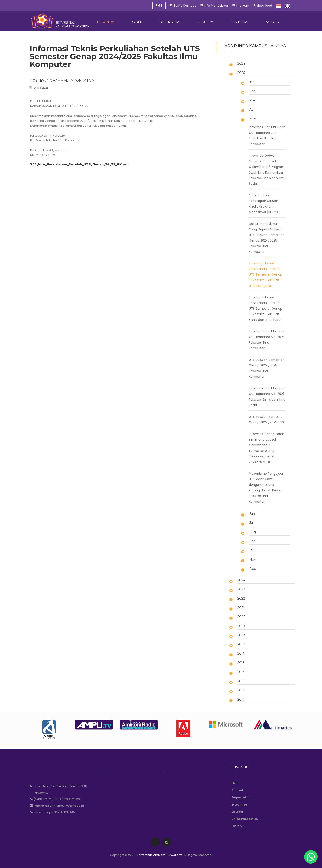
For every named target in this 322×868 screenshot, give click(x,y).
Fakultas (206, 22)
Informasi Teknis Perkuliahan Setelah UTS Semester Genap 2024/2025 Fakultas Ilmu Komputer (266, 274)
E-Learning (239, 805)
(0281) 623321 (43, 799)
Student (237, 790)
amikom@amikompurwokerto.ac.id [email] (59, 806)
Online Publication (245, 819)
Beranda (106, 22)
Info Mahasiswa (214, 6)
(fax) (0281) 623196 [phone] (67, 799)
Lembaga (239, 22)
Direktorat (170, 22)
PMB (234, 783)
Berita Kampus (183, 6)
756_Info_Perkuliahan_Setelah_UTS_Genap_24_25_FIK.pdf (79, 164)
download (263, 6)
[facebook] (155, 842)
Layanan (271, 22)
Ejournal (237, 812)
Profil (137, 22)
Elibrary (237, 826)
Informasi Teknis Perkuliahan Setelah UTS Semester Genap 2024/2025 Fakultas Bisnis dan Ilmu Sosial (266, 309)
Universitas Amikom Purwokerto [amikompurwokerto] (160, 855)
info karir (240, 6)
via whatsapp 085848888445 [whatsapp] (54, 812)
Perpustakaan (242, 797)
